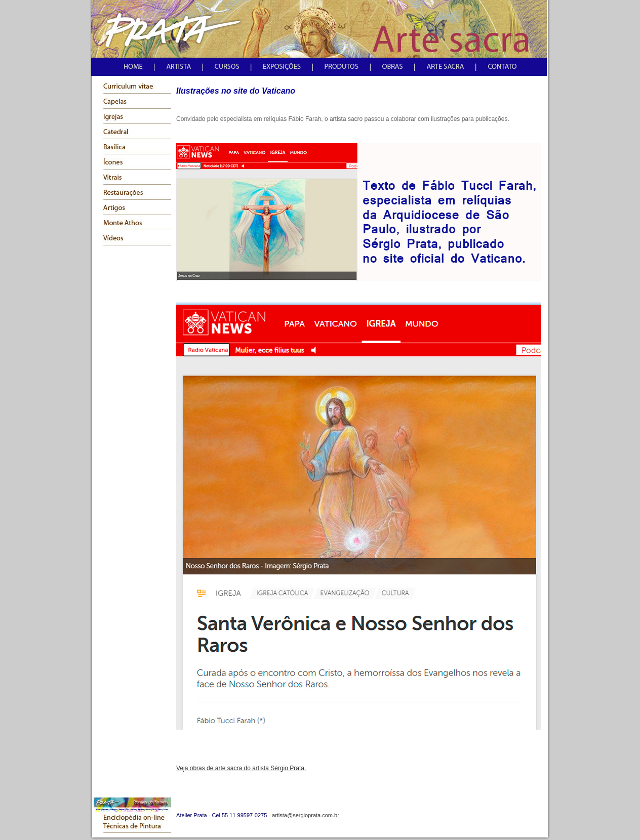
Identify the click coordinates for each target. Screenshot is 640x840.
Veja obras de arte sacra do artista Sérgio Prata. (241, 768)
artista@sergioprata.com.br (306, 815)
